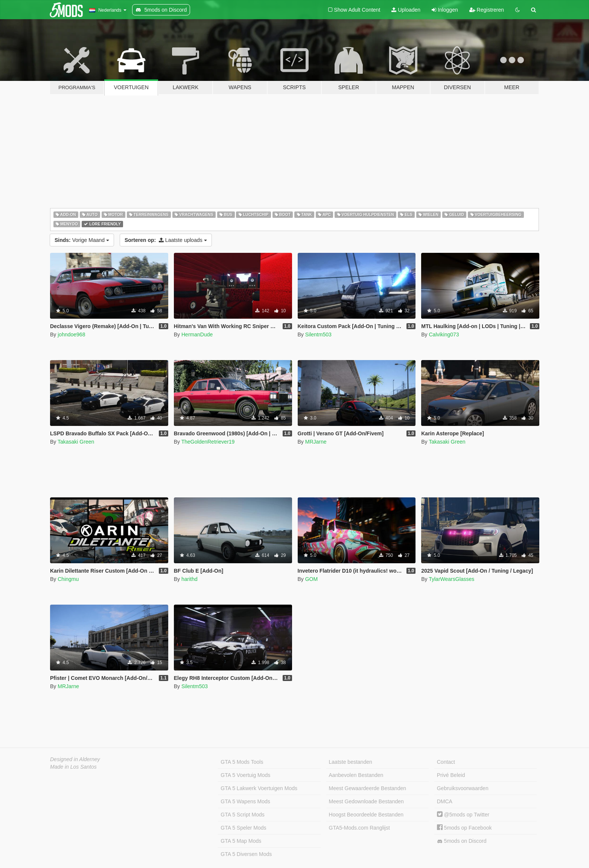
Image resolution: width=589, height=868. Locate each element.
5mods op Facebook (464, 828)
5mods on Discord (462, 841)
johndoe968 (71, 334)
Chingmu (68, 579)
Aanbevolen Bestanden (356, 775)
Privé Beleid (451, 775)
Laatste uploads (166, 240)
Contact (446, 762)
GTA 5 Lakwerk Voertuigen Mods (259, 788)
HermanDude (197, 334)
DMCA (445, 801)
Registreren (487, 10)
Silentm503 (318, 334)
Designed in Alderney (75, 759)
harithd (189, 579)
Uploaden (406, 10)
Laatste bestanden (351, 762)
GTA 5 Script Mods (242, 815)
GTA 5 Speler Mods (243, 828)
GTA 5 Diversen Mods (246, 854)
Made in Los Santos (73, 767)
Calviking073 (444, 334)
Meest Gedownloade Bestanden (366, 801)
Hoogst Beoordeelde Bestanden (366, 815)
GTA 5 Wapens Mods (245, 801)
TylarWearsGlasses (451, 579)
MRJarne (316, 442)
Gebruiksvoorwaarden (463, 788)
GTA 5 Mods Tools (242, 762)
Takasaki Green (76, 442)
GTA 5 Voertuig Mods (245, 775)
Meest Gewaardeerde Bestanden (368, 788)
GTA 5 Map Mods (241, 841)
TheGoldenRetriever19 (208, 442)
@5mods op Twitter (463, 815)
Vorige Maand (82, 240)
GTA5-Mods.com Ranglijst (359, 828)
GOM (311, 579)
